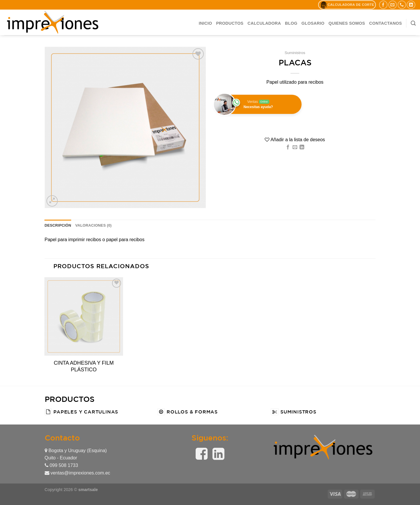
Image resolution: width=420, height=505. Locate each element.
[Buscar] (413, 23)
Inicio (206, 23)
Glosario (313, 23)
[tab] (58, 225)
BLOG (291, 23)
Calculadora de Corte (347, 5)
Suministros (295, 53)
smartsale (88, 490)
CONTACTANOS (386, 23)
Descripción (58, 225)
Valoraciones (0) (93, 225)
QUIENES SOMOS (347, 23)
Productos (230, 23)
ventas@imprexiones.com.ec (77, 473)
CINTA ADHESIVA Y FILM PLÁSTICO (84, 366)
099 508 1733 (61, 465)
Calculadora (264, 23)
